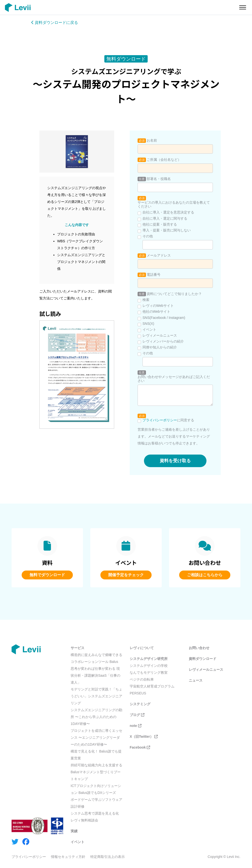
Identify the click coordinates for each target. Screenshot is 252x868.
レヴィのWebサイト (158, 306)
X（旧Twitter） (144, 737)
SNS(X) (148, 324)
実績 (74, 831)
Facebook (140, 747)
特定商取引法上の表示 (108, 857)
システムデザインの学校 (149, 666)
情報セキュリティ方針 (68, 857)
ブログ (137, 715)
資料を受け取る (175, 461)
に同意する (168, 420)
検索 (146, 300)
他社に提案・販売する (160, 224)
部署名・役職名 (159, 179)
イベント (149, 329)
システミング (140, 704)
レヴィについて (142, 648)
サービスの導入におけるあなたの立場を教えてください (174, 204)
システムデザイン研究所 (149, 659)
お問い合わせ (199, 648)
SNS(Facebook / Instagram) (164, 318)
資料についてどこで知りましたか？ (174, 294)
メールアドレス (159, 255)
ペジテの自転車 (142, 679)
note (136, 726)
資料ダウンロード (203, 659)
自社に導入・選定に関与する (165, 218)
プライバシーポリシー (160, 420)
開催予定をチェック (126, 575)
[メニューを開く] (243, 7)
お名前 (152, 140)
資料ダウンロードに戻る (55, 23)
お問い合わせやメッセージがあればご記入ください (174, 379)
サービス (78, 648)
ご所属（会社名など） (164, 160)
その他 (148, 236)
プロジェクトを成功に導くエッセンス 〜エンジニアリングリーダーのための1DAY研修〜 (96, 737)
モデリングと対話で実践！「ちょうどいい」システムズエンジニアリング (96, 696)
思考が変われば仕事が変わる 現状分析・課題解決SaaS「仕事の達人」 (95, 675)
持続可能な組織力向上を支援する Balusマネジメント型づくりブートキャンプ (96, 772)
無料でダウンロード (47, 575)
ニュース (196, 680)
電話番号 (154, 275)
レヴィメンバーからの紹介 (163, 341)
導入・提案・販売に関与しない (167, 230)
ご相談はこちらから (205, 575)
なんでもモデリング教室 (149, 672)
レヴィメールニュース (160, 335)
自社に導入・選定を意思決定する (168, 212)
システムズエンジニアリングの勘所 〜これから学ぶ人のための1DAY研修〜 (96, 717)
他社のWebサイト (156, 311)
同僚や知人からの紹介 (160, 347)
